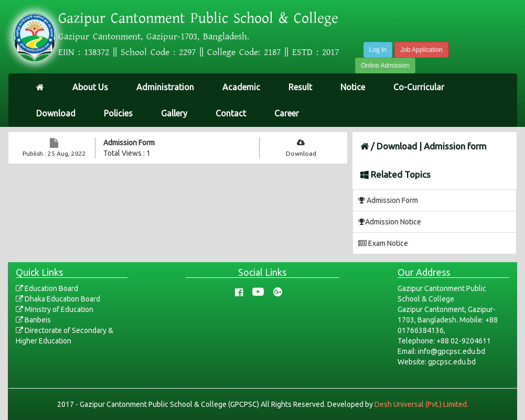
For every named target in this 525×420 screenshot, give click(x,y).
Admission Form (129, 143)
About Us (90, 87)
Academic (241, 87)
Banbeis (33, 320)
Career (287, 113)
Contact (231, 113)
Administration (165, 87)
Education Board (47, 288)
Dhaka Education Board (58, 299)
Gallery (174, 113)
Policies (118, 113)
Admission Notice (390, 222)
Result (300, 87)
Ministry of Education (55, 309)
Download (56, 113)
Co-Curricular (419, 87)
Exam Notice (383, 243)
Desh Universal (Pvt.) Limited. (421, 404)
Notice (353, 87)
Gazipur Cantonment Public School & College (198, 18)
